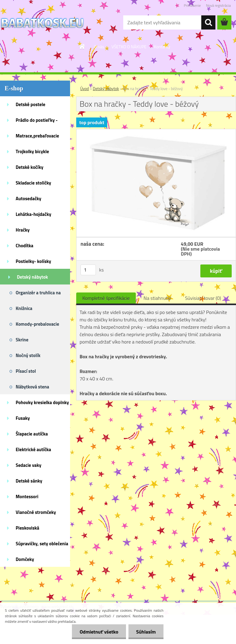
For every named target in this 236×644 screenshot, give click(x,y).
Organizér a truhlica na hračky (38, 295)
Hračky (23, 230)
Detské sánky (29, 481)
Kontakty (162, 47)
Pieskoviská (28, 528)
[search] (208, 22)
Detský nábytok (32, 277)
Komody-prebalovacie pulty (37, 326)
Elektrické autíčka (33, 449)
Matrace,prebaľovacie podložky (37, 138)
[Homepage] (82, 46)
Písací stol (26, 371)
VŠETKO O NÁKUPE (129, 47)
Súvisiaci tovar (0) (203, 298)
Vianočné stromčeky (36, 512)
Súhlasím (146, 632)
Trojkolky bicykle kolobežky (32, 153)
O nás (99, 47)
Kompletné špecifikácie (106, 298)
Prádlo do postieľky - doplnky (37, 122)
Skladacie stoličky (33, 183)
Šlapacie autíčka (32, 434)
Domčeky (25, 559)
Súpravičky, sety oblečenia (42, 544)
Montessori (27, 497)
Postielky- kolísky (33, 261)
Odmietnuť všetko (99, 632)
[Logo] (42, 23)
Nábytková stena (32, 387)
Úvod (85, 89)
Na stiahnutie (157, 298)
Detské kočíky (29, 167)
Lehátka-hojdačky (33, 214)
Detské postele (30, 104)
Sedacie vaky (29, 465)
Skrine (22, 340)
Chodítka (24, 246)
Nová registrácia (218, 5)
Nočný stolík (28, 355)
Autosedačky (28, 199)
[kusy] (88, 270)
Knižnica (24, 308)
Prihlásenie (192, 5)
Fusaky (23, 418)
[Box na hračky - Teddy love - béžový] (156, 132)
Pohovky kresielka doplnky (42, 402)
